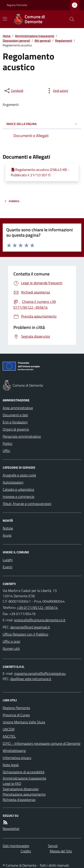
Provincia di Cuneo (16, 715)
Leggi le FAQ (12, 784)
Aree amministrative (18, 408)
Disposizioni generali (16, 40)
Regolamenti (64, 40)
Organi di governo (16, 429)
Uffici (6, 451)
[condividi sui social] (13, 91)
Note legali (11, 765)
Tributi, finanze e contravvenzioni (27, 504)
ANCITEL (9, 736)
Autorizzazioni (13, 482)
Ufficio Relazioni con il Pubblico (25, 634)
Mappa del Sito (61, 851)
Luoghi (8, 560)
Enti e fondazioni (15, 422)
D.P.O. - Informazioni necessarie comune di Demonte (42, 743)
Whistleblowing (14, 751)
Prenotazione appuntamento (24, 794)
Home (7, 36)
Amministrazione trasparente (35, 36)
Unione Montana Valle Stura (24, 722)
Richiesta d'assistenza (19, 800)
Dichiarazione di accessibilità (24, 772)
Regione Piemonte (17, 5)
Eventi (8, 567)
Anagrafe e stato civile (19, 475)
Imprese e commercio (18, 497)
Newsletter (11, 829)
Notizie (8, 528)
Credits (26, 851)
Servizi (53, 846)
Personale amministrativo (22, 436)
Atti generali (43, 40)
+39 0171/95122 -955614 (37, 607)
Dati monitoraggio (16, 846)
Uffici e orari (11, 641)
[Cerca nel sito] (70, 19)
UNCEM (9, 729)
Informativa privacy (17, 758)
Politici (8, 443)
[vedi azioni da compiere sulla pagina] (57, 91)
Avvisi (7, 535)
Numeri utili (11, 648)
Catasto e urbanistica (18, 489)
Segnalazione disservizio (21, 789)
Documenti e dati (15, 415)
